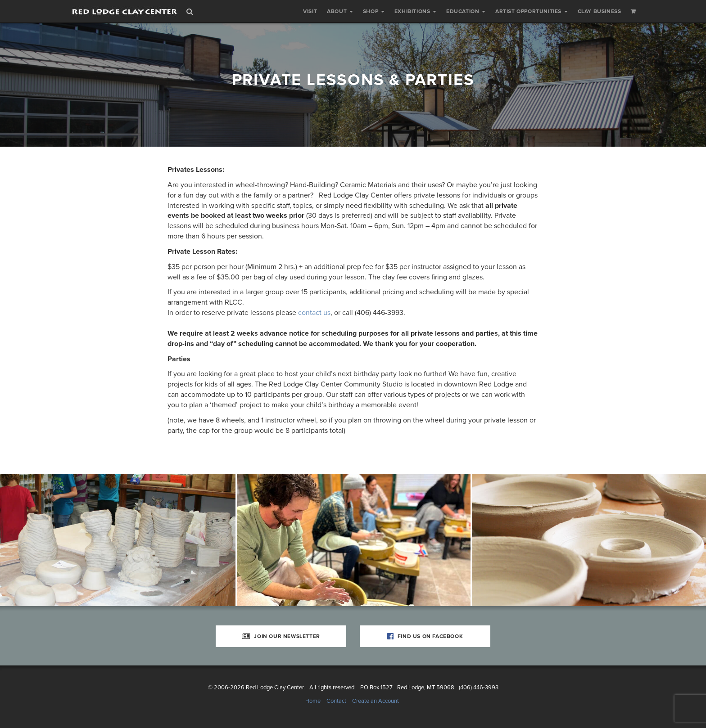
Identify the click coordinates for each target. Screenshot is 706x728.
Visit (310, 11)
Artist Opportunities (532, 11)
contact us (314, 313)
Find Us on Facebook (425, 636)
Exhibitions (415, 11)
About (340, 11)
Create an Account (376, 701)
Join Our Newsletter (281, 636)
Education (466, 11)
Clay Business (600, 11)
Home (313, 701)
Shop (374, 11)
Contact (336, 701)
